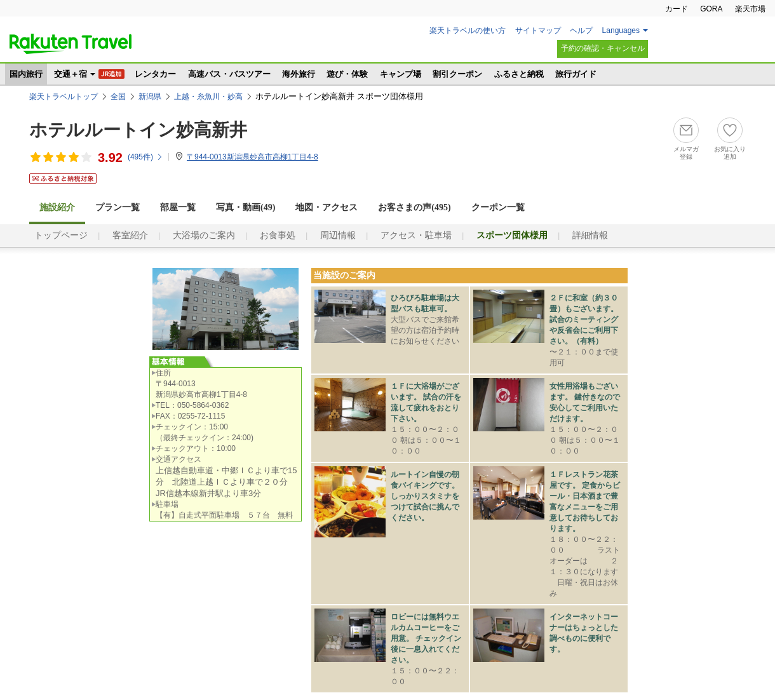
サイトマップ (538, 30)
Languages (621, 30)
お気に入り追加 (730, 153)
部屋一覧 (178, 207)
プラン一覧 (118, 207)
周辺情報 (338, 235)
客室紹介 (130, 235)
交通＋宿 (71, 74)
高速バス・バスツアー (229, 74)
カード (677, 9)
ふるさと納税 (519, 74)
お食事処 (278, 235)
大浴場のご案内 (204, 235)
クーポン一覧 (498, 207)
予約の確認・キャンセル (603, 48)
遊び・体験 (347, 74)
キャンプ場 (401, 74)
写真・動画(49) (246, 207)
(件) (145, 157)
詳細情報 (590, 235)
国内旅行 (26, 74)
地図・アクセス (327, 207)
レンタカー (155, 74)
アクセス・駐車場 (416, 235)
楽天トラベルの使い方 (468, 30)
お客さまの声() (414, 207)
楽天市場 (750, 9)
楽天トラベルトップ (64, 97)
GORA (711, 9)
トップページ (61, 235)
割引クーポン (457, 74)
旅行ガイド (576, 74)
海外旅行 (299, 74)
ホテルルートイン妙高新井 (138, 130)
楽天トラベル (71, 44)
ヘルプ (581, 30)
